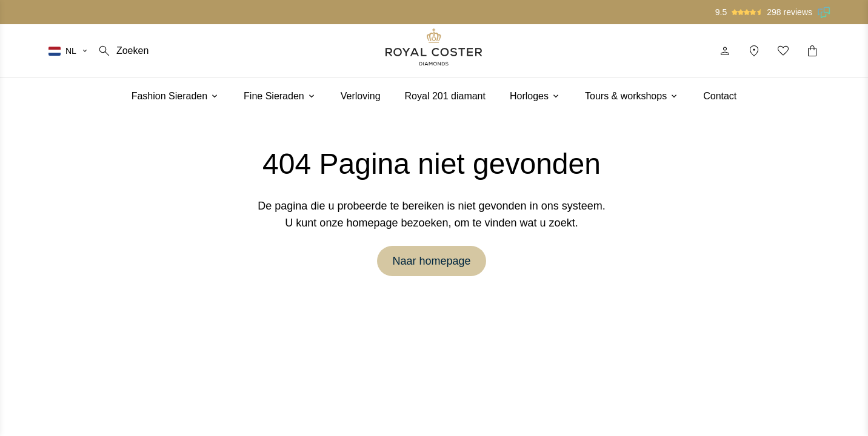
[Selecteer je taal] (68, 51)
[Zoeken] (123, 51)
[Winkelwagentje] (812, 51)
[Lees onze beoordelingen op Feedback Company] (824, 12)
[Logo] (434, 47)
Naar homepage (431, 261)
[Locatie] (754, 51)
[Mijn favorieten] (783, 51)
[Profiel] (725, 51)
